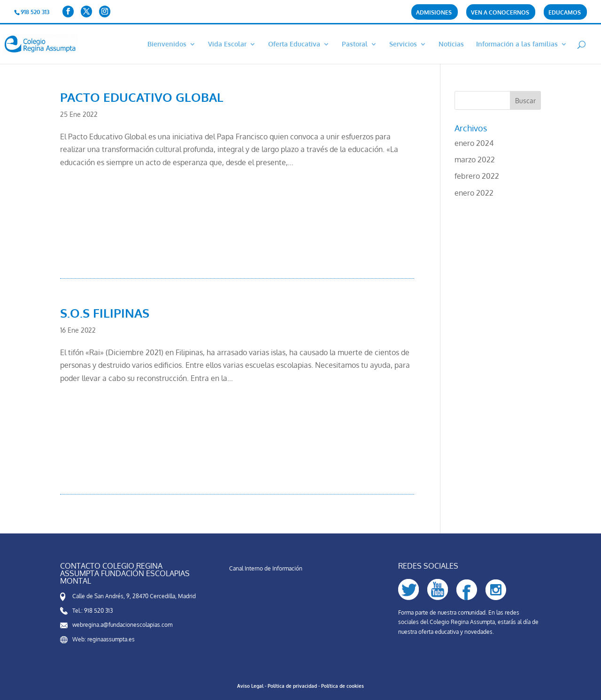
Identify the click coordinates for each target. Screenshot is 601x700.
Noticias (451, 44)
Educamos (565, 13)
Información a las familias (517, 44)
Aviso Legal (250, 686)
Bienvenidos (167, 44)
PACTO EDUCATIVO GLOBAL (142, 97)
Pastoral (355, 44)
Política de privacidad (292, 686)
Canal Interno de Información (266, 568)
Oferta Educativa (294, 44)
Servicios (403, 44)
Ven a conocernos (500, 13)
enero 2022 (474, 193)
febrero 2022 (477, 176)
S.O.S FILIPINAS (105, 313)
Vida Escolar (227, 44)
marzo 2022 (475, 160)
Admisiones (434, 13)
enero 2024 (474, 143)
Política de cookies (343, 686)
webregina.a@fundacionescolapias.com (122, 625)
